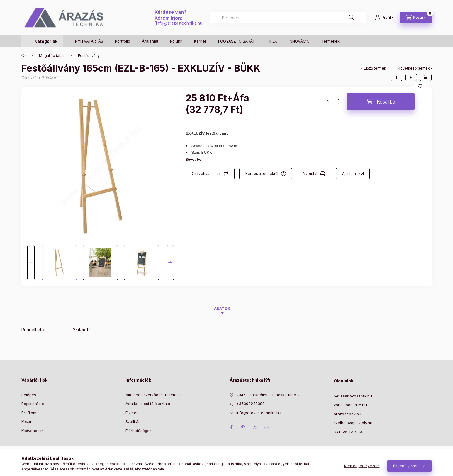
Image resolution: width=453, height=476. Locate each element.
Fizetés (132, 413)
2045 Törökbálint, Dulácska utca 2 (268, 395)
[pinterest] (411, 77)
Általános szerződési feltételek (154, 395)
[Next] (170, 263)
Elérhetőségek (139, 431)
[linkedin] (426, 77)
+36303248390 (251, 404)
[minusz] (338, 106)
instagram (255, 427)
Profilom (29, 413)
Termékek (330, 41)
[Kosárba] (381, 101)
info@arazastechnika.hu (179, 23)
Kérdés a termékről (262, 173)
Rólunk (176, 41)
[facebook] (396, 77)
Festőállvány (89, 56)
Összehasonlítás (206, 173)
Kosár (27, 421)
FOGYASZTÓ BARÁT (237, 41)
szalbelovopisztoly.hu (353, 423)
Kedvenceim (33, 431)
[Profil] (384, 18)
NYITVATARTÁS (89, 41)
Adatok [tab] (222, 309)
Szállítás (133, 421)
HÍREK (272, 41)
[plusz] (338, 97)
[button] (42, 41)
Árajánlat (150, 41)
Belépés (29, 395)
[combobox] (288, 18)
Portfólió (123, 41)
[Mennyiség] (328, 101)
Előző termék (375, 68)
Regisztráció (33, 404)
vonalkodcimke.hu (350, 405)
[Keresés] (352, 18)
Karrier (200, 41)
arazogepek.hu (347, 414)
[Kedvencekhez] (420, 86)
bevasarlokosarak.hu (353, 396)
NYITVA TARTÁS (348, 432)
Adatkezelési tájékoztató (148, 404)
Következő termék (414, 68)
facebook (231, 427)
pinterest (243, 427)
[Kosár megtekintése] (416, 18)
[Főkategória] (23, 56)
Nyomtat (310, 173)
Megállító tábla (52, 56)
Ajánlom (349, 173)
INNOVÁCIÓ (299, 41)
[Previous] (31, 263)
